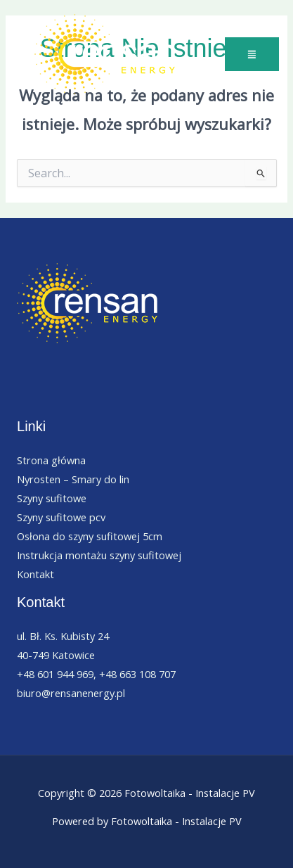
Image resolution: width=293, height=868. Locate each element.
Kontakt (35, 574)
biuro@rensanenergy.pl (71, 693)
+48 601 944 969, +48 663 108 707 (96, 674)
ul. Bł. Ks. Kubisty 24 (63, 636)
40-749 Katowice (56, 655)
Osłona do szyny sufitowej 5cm (90, 536)
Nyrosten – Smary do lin (73, 479)
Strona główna (51, 460)
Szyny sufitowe (52, 498)
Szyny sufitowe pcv (61, 517)
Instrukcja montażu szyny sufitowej (99, 555)
